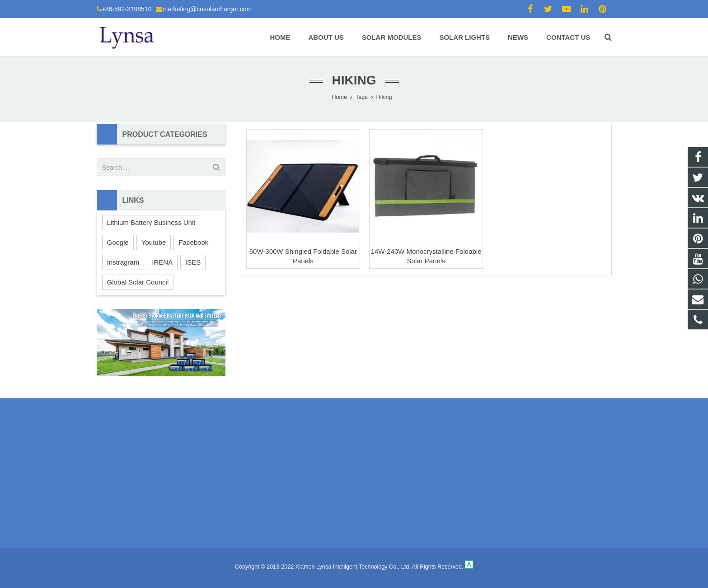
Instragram (123, 262)
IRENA (162, 262)
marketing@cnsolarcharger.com (207, 9)
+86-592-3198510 (127, 9)
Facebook (193, 242)
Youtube (154, 242)
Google (118, 242)
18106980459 (386, 450)
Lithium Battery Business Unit (151, 222)
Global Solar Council (138, 282)
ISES (193, 262)
